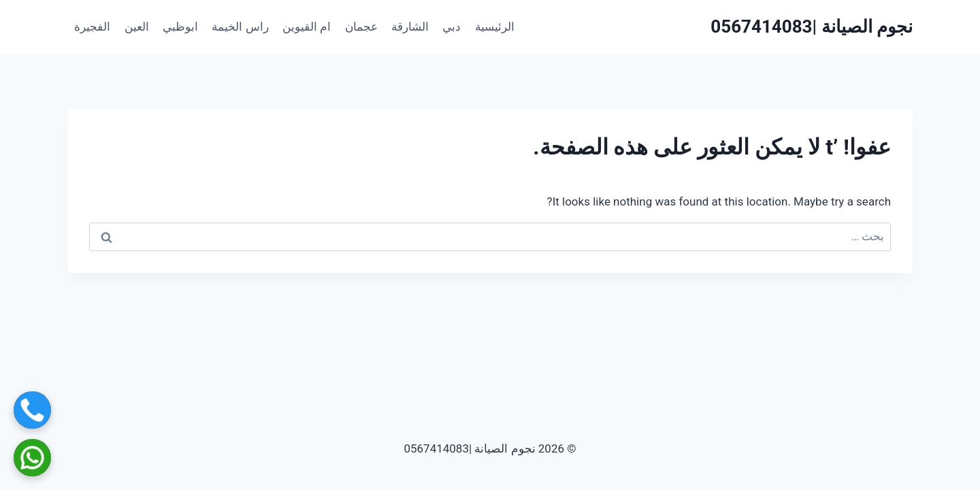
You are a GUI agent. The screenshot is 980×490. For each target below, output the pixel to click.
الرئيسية (495, 27)
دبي (452, 27)
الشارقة (410, 27)
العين (137, 27)
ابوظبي (180, 27)
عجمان (361, 27)
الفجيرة (92, 27)
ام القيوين (307, 27)
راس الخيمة (240, 27)
